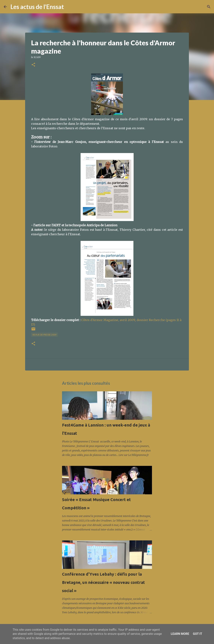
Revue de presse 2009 (45, 335)
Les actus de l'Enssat (37, 7)
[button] (33, 65)
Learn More (180, 634)
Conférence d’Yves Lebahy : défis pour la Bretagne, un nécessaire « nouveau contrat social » (103, 582)
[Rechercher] (69, 7)
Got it (197, 634)
